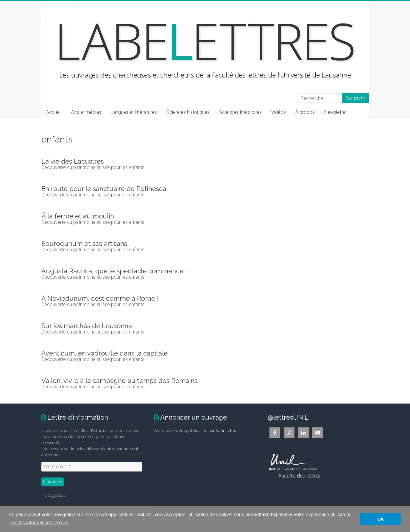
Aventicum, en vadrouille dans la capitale (105, 353)
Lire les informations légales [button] (39, 523)
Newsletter (336, 112)
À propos (305, 112)
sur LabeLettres (224, 431)
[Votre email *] (92, 467)
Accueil (54, 112)
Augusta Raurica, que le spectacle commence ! (114, 271)
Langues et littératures (134, 112)
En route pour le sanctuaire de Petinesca (104, 189)
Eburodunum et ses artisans (84, 243)
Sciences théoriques (240, 112)
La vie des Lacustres (73, 161)
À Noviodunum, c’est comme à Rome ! (100, 298)
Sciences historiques (188, 112)
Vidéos (279, 112)
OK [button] (381, 519)
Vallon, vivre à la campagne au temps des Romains (119, 381)
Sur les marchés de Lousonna (87, 326)
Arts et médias (86, 112)
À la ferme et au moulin (78, 216)
